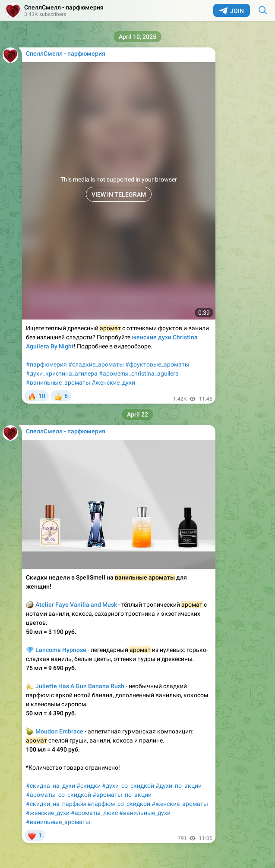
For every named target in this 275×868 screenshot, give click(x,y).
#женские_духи (113, 382)
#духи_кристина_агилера (62, 373)
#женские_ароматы (180, 804)
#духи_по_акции (179, 786)
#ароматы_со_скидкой (58, 795)
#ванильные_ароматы (58, 382)
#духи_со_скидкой (128, 786)
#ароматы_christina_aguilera (139, 373)
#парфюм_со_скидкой (119, 804)
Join (232, 11)
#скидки (89, 786)
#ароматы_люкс (94, 813)
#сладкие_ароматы (96, 364)
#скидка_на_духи (51, 786)
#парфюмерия (46, 364)
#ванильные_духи (145, 813)
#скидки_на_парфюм (56, 804)
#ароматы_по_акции (122, 795)
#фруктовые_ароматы (157, 364)
